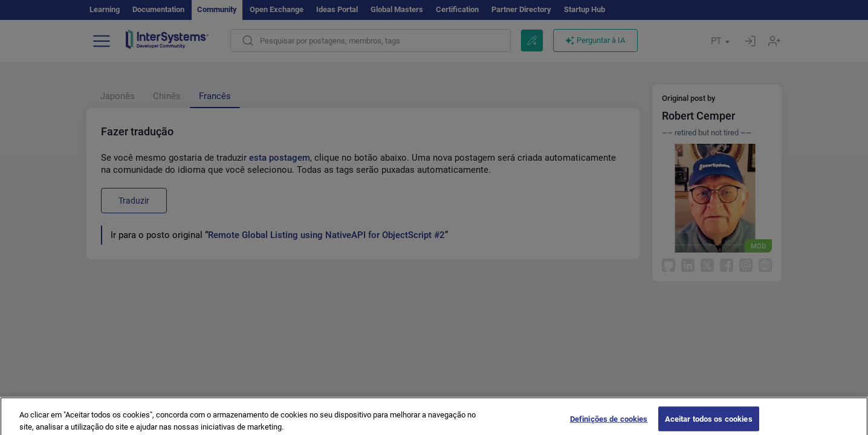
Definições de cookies (609, 423)
